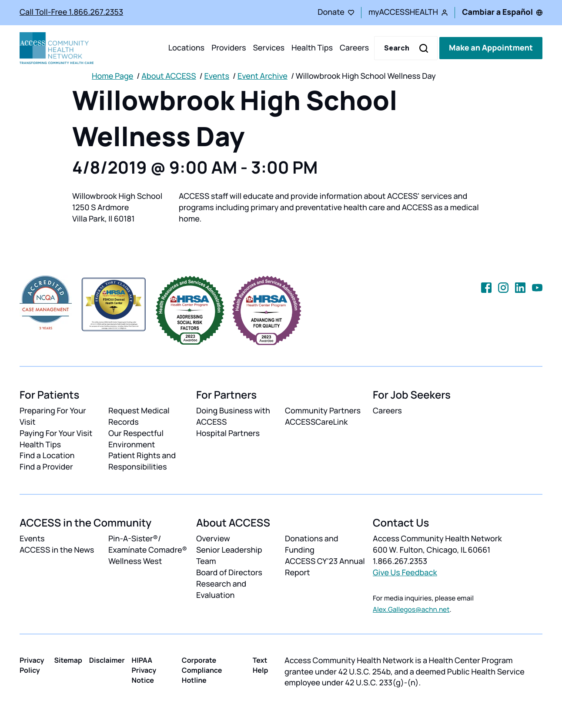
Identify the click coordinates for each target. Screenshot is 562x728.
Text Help (261, 665)
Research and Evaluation (221, 590)
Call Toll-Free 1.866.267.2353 (71, 12)
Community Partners (323, 411)
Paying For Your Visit (56, 433)
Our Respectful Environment (136, 439)
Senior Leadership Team (229, 556)
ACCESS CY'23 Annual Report (325, 567)
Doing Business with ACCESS (233, 416)
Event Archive (263, 76)
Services (269, 48)
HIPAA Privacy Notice (144, 670)
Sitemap (68, 660)
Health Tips (312, 48)
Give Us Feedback (405, 573)
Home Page (112, 76)
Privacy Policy (32, 665)
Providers (229, 48)
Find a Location (47, 456)
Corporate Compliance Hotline (202, 670)
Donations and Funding (312, 544)
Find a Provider (46, 467)
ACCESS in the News (57, 550)
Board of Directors (229, 573)
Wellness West (135, 561)
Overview (213, 539)
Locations (186, 48)
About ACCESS (169, 76)
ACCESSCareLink (316, 422)
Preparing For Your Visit (53, 416)
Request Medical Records (139, 416)
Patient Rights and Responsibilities (142, 461)
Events (217, 76)
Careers (354, 48)
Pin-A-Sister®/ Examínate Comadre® (148, 544)
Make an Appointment (491, 48)
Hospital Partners (228, 433)
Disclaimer (107, 660)
